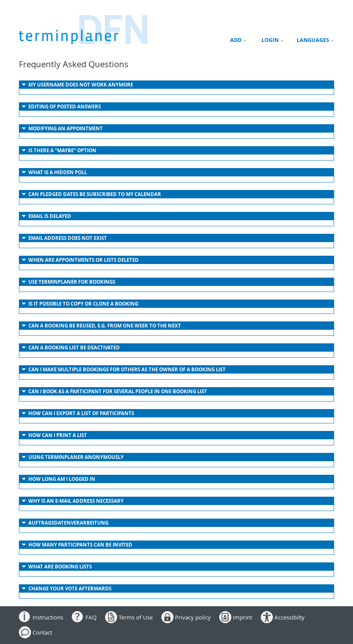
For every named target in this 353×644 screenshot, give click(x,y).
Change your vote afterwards (70, 588)
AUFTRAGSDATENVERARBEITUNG (68, 523)
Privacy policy (193, 617)
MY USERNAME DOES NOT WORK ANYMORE (81, 85)
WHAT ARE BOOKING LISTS (60, 567)
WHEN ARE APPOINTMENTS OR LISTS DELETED (84, 260)
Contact (42, 632)
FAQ (91, 617)
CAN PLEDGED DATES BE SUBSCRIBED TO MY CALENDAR (95, 194)
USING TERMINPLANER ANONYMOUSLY (76, 457)
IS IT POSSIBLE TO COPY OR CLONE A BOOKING (83, 304)
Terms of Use (136, 617)
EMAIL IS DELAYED (50, 216)
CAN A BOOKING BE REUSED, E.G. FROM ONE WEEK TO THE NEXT (105, 326)
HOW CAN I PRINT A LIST (58, 435)
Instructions (48, 617)
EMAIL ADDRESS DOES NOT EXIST (68, 238)
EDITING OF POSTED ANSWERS (65, 107)
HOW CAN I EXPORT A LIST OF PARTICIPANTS (81, 413)
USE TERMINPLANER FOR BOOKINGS (72, 282)
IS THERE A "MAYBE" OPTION (62, 150)
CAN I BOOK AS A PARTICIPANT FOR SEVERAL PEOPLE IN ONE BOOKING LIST (118, 391)
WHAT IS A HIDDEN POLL (58, 172)
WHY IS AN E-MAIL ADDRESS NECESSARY (76, 501)
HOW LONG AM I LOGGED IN (62, 479)
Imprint (242, 617)
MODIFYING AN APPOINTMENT (66, 128)
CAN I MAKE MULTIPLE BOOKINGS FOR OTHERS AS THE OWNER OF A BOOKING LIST (127, 369)
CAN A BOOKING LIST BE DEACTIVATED (74, 347)
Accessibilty (290, 617)
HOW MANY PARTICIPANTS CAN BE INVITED (80, 545)
